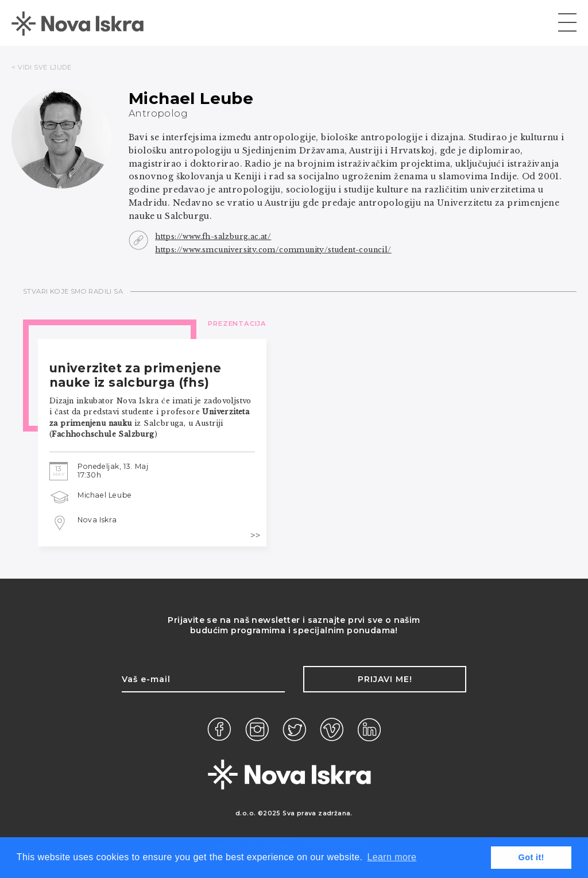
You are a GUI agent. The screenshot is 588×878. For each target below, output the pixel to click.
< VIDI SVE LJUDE (42, 67)
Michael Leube (105, 495)
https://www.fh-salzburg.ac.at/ (213, 236)
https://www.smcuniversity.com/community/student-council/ (273, 250)
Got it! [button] (531, 857)
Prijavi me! (385, 679)
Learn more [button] (392, 857)
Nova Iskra (97, 520)
